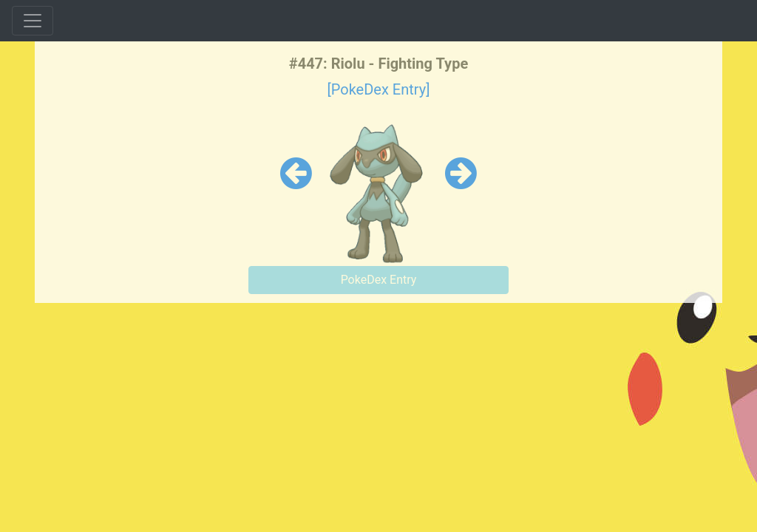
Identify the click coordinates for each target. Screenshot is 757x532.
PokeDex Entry (379, 280)
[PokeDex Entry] (378, 89)
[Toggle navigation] (33, 21)
